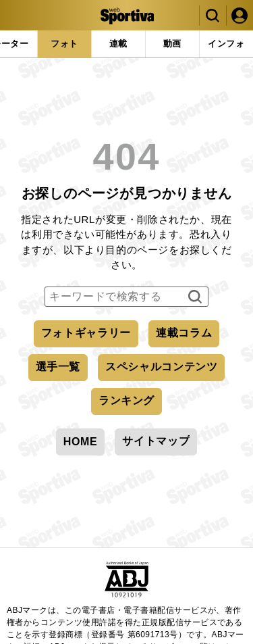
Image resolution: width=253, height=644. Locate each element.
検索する (193, 297)
